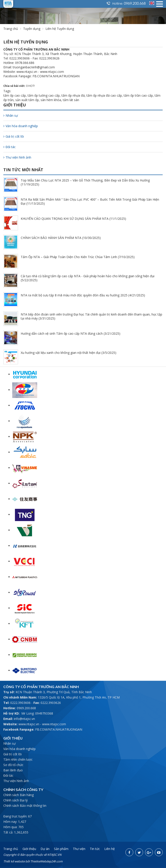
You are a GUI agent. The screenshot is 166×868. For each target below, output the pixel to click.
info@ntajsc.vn (24, 719)
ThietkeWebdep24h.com (46, 861)
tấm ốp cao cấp (15, 95)
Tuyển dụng (32, 29)
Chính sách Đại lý (15, 800)
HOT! (32, 86)
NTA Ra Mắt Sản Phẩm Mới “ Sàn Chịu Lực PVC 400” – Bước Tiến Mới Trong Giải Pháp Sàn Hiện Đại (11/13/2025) (90, 201)
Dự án (45, 849)
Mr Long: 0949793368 (37, 713)
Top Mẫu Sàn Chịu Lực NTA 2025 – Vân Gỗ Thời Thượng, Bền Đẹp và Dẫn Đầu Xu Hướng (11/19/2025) (85, 182)
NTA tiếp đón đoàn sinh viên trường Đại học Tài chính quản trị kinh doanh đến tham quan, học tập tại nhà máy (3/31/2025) (91, 316)
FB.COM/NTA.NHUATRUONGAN (59, 729)
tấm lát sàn (71, 100)
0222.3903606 (20, 703)
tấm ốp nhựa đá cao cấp (104, 95)
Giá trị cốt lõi (14, 136)
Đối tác (9, 147)
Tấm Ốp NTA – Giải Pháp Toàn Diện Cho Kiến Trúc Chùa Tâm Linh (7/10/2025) (78, 257)
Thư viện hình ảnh (17, 157)
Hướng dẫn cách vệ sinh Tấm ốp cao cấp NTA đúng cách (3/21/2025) (71, 333)
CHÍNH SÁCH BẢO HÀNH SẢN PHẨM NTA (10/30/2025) (61, 238)
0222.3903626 (51, 703)
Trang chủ (11, 29)
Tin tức (95, 849)
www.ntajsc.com (54, 724)
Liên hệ (110, 849)
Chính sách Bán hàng (18, 795)
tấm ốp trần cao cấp (138, 95)
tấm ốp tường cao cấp (44, 95)
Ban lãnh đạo (13, 770)
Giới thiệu (29, 849)
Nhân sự (11, 115)
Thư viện (79, 849)
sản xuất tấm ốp (27, 100)
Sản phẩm (61, 849)
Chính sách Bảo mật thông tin (25, 806)
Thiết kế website (14, 861)
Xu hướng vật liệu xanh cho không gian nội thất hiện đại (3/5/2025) (69, 353)
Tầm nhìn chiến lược (18, 759)
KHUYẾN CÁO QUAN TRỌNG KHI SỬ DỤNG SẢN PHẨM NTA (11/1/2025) (73, 219)
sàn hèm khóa (51, 100)
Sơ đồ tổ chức (13, 765)
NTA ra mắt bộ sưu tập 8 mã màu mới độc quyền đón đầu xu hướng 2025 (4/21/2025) (83, 295)
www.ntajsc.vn (29, 724)
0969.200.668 (135, 3)
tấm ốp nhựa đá (73, 95)
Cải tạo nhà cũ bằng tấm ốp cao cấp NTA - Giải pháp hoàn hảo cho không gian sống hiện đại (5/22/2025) (88, 278)
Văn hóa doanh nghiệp (21, 126)
